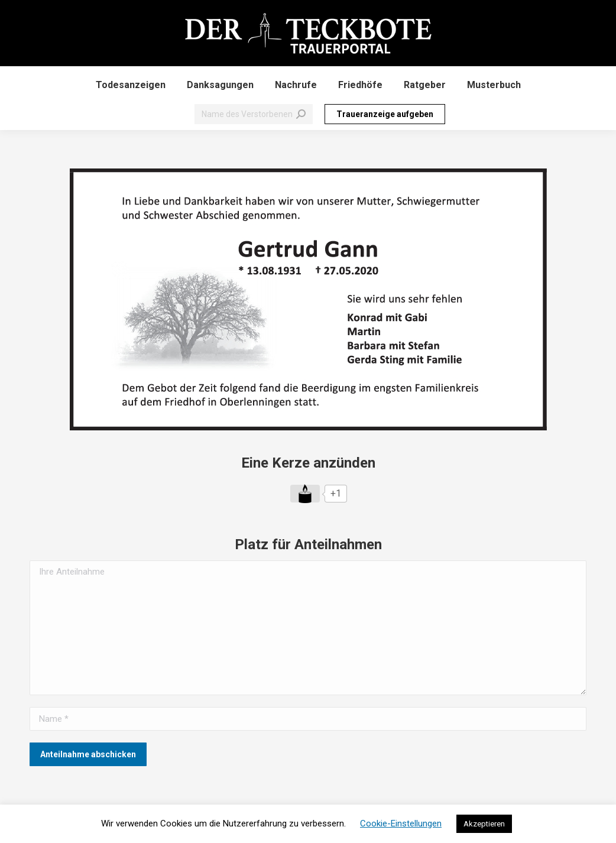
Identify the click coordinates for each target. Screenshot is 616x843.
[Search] (254, 114)
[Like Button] (305, 494)
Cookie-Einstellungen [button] (401, 823)
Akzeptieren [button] (484, 824)
